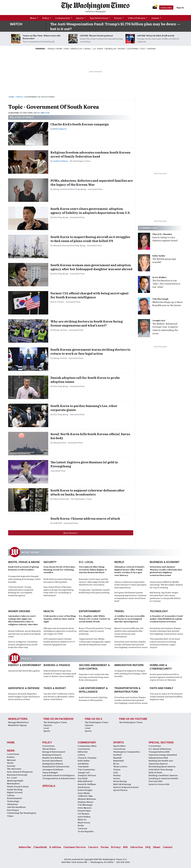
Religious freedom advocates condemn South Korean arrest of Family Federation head (91, 154)
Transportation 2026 (159, 752)
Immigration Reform (129, 665)
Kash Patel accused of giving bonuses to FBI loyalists (23, 568)
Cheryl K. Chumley (162, 234)
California (133, 49)
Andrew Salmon (60, 161)
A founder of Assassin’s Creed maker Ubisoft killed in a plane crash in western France (166, 619)
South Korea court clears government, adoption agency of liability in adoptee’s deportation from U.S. (90, 211)
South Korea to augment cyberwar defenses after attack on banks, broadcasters (88, 492)
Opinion (48, 725)
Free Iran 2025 (156, 781)
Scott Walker (159, 277)
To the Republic (86, 831)
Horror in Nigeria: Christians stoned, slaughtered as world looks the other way (23, 644)
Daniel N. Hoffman (87, 784)
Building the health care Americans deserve (161, 762)
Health (49, 611)
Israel (88, 49)
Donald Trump (55, 49)
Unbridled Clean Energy (161, 769)
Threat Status (49, 749)
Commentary (63, 18)
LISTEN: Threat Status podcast (96, 35)
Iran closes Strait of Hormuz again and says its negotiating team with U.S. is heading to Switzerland (59, 591)
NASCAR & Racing (122, 784)
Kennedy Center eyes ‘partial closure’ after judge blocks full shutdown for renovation (94, 582)
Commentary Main (87, 746)
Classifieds (40, 847)
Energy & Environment (25, 665)
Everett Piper (84, 811)
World (119, 562)
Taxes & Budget (55, 688)
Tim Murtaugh (160, 299)
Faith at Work (155, 772)
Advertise (137, 847)
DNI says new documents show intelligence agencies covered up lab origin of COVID (60, 631)
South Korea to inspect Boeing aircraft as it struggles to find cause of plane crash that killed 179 (90, 239)
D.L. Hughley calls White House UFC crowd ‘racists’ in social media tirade (94, 619)
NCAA (116, 764)
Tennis (117, 769)
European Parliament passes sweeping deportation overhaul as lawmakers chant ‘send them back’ (130, 597)
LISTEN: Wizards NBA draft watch (156, 35)
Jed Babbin (83, 764)
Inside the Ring (15, 789)
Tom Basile (83, 766)
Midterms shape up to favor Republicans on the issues (168, 304)
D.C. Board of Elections (160, 749)
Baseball (117, 758)
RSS (39, 113)
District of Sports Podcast (126, 787)
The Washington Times (55, 722)
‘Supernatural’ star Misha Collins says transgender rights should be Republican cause (95, 641)
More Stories (70, 533)
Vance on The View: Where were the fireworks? (42, 37)
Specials (49, 786)
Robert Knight (85, 790)
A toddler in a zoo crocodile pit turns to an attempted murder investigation (130, 619)
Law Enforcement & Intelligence (58, 775)
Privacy (116, 847)
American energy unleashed (163, 755)
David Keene (84, 787)
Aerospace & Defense (24, 688)
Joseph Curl (159, 320)
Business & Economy (165, 562)
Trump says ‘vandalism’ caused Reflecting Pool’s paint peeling (94, 591)
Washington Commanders (127, 752)
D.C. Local (86, 562)
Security (50, 562)
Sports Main (119, 746)
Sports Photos (120, 790)
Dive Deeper (13, 810)
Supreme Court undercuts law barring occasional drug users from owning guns (94, 677)
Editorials (83, 752)
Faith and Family (162, 688)
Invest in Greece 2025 (159, 784)
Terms (105, 847)
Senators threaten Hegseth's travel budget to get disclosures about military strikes (24, 696)
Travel (119, 611)
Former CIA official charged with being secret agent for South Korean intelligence (90, 295)
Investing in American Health (163, 778)
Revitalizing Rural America (162, 766)
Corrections (13, 754)
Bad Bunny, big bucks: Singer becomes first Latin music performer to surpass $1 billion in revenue (165, 597)
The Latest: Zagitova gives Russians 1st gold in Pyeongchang (84, 464)
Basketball (119, 761)
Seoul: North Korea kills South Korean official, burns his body (90, 436)
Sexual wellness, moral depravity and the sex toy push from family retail (25, 634)
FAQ (148, 847)
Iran (67, 49)
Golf (115, 772)
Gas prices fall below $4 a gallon (24, 671)
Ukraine (152, 49)
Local (46, 728)
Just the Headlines (16, 807)
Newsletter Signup (17, 725)
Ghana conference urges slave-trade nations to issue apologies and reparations (130, 585)
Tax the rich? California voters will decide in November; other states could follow (59, 696)
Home (11, 97)
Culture (11, 795)
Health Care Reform (52, 758)
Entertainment (90, 611)
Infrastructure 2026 (158, 758)
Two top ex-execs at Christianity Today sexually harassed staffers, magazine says (166, 696)
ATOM (47, 113)
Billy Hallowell (85, 781)
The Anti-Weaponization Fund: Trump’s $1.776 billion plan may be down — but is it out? (115, 26)
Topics (19, 97)
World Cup (77, 49)
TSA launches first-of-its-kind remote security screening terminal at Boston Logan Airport (165, 643)
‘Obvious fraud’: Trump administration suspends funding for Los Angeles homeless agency (21, 591)
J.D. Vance (98, 49)
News (33, 18)
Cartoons (82, 828)
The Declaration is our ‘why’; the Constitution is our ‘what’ (166, 284)
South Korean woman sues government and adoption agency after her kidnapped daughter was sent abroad (91, 267)
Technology (159, 611)
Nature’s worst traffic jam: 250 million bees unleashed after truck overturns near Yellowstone (129, 632)
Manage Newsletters (18, 722)
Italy (143, 49)
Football (117, 755)
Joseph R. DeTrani (87, 775)
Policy (46, 18)
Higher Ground (19, 611)
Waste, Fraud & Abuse (24, 562)
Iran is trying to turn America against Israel (165, 239)
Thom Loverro (120, 766)
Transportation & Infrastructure (59, 778)
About (157, 847)
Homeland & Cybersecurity (56, 766)
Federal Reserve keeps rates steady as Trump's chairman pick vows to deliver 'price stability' (60, 673)
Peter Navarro (85, 808)
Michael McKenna (87, 799)
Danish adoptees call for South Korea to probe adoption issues (85, 380)
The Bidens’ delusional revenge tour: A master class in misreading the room (165, 328)
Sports (80, 18)
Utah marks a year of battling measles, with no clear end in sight (60, 619)
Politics (11, 757)
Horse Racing (120, 781)
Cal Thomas (83, 814)
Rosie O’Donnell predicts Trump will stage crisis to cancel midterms (95, 631)
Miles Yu (82, 819)
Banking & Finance (57, 665)
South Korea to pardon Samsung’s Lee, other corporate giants (84, 408)
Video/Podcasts (137, 18)
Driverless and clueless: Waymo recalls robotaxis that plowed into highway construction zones (166, 571)
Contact (168, 847)
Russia (122, 49)
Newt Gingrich (60, 129)
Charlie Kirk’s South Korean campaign (80, 124)
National (11, 760)
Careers (93, 847)
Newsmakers (13, 783)
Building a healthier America (163, 775)
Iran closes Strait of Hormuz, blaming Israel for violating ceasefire (59, 569)
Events (118, 18)
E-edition (55, 847)
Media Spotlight (15, 781)
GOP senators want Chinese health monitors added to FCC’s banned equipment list (59, 641)
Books (81, 825)
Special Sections (99, 18)
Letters (81, 755)
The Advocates (14, 769)
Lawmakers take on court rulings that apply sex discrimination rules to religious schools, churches (23, 620)
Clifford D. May (85, 796)
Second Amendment (52, 761)
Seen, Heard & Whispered (20, 772)
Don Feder (83, 778)
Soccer (117, 778)
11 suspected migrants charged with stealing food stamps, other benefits (24, 579)
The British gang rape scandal (164, 260)
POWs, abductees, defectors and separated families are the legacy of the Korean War (92, 182)
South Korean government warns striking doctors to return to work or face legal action (90, 351)
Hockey (117, 775)
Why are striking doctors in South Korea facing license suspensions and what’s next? (87, 323)
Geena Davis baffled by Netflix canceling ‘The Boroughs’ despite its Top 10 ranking (166, 585)
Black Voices (84, 822)
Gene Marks (84, 793)
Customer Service (75, 847)
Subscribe (166, 7)
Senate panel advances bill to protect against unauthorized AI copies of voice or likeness (166, 677)
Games (155, 18)
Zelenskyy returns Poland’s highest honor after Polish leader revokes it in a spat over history (129, 571)
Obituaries (12, 804)
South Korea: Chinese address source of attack (85, 518)
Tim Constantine (86, 769)
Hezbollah (111, 49)
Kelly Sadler (159, 256)
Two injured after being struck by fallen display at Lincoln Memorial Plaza (93, 569)
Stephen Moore (86, 802)
